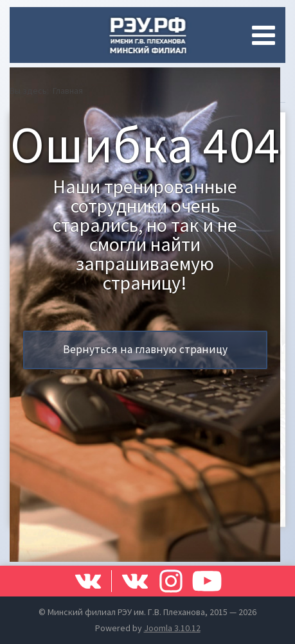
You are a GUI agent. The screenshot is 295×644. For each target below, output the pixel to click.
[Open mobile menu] (266, 35)
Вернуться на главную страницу (145, 349)
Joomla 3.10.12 (172, 628)
